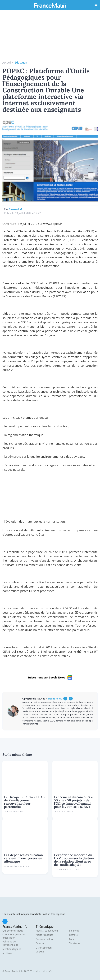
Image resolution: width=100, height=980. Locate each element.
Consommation (44, 939)
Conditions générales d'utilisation (14, 936)
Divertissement (44, 948)
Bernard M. (16, 209)
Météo (73, 939)
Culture (40, 943)
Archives (7, 953)
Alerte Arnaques (44, 935)
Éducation (21, 63)
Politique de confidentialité (10, 943)
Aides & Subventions (47, 931)
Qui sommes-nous (13, 931)
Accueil (7, 63)
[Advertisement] (50, 37)
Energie (40, 952)
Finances (74, 931)
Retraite (73, 935)
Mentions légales (12, 949)
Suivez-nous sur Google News (50, 678)
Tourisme (74, 943)
